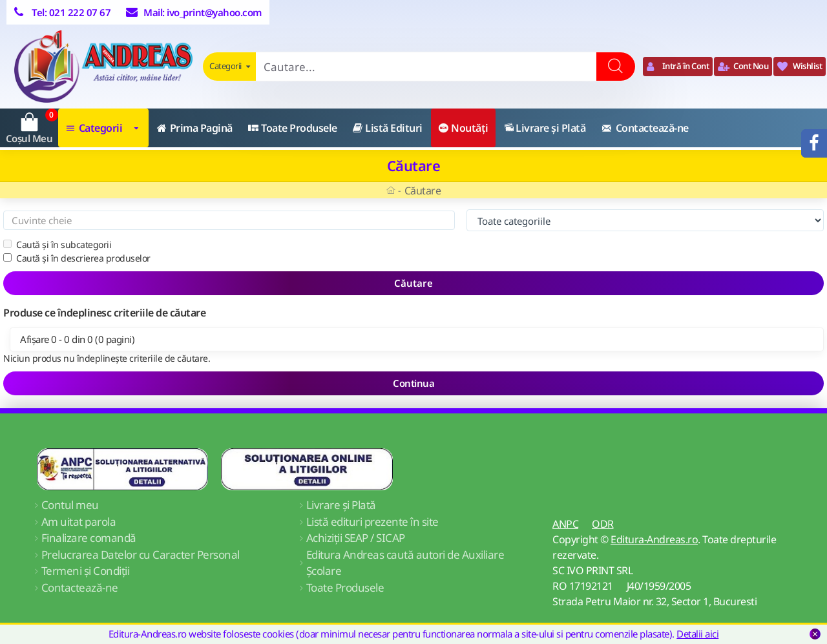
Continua (413, 383)
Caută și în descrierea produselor (77, 258)
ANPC (565, 524)
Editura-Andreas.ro (654, 539)
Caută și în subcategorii (57, 244)
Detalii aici (697, 634)
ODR (603, 524)
